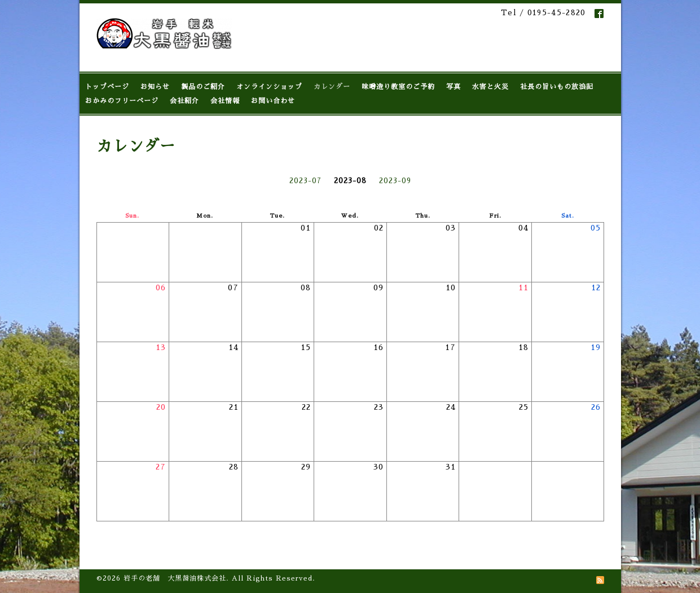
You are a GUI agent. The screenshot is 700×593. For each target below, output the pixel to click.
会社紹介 (184, 101)
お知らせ (155, 87)
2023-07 (305, 181)
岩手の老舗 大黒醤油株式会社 (175, 578)
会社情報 (225, 101)
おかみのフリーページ (122, 101)
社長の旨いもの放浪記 (557, 87)
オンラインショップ (269, 87)
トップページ (107, 87)
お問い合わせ (273, 101)
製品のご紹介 (203, 87)
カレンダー (332, 87)
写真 (454, 87)
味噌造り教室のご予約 (398, 87)
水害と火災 (490, 87)
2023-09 (395, 181)
